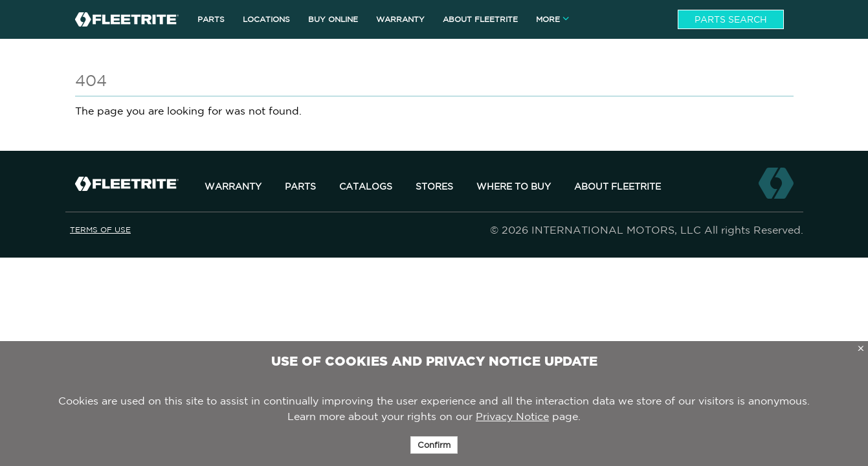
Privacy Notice (512, 416)
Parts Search (731, 19)
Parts (300, 186)
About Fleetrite (618, 186)
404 (91, 80)
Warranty (233, 186)
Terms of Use (100, 229)
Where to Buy (514, 186)
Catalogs (366, 186)
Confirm (434, 445)
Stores (434, 186)
